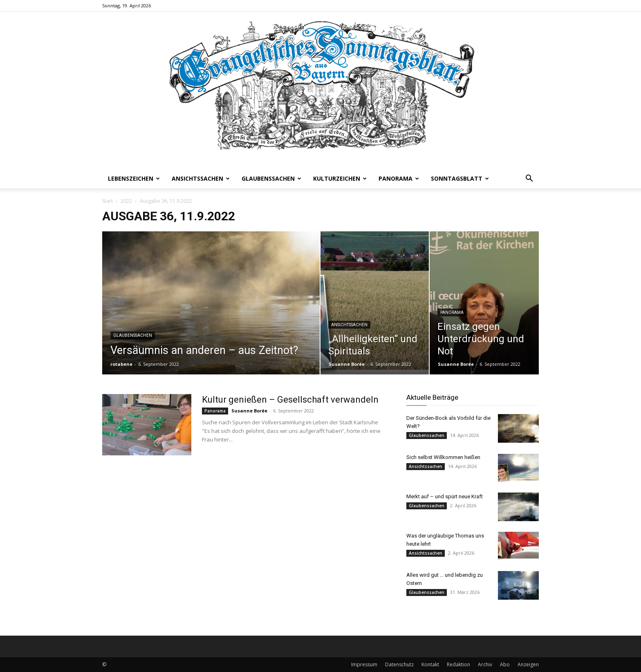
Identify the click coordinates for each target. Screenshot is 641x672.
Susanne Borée (347, 364)
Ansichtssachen (201, 178)
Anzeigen (528, 664)
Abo (505, 664)
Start (108, 201)
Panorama (399, 178)
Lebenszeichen (134, 178)
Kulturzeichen (340, 178)
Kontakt (430, 664)
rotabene (121, 364)
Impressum (364, 664)
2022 (126, 201)
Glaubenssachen (271, 178)
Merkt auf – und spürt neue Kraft (445, 496)
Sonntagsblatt (460, 178)
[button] (529, 179)
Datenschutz (399, 664)
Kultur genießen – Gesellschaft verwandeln (290, 400)
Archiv (485, 664)
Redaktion (458, 664)
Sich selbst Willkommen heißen (443, 457)
